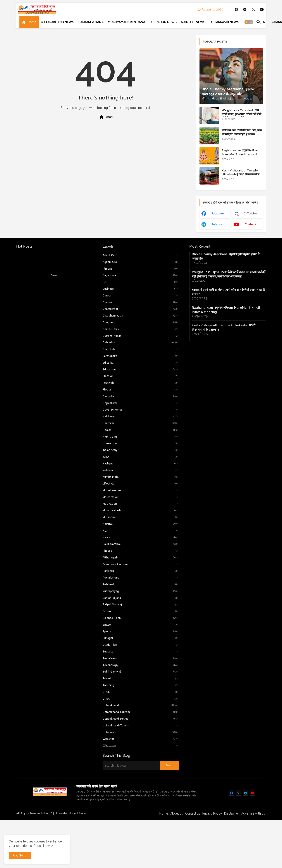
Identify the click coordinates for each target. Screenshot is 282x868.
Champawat (140, 309)
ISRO (140, 457)
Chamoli (140, 302)
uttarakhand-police (140, 719)
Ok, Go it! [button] (20, 855)
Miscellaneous (140, 490)
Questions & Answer (140, 564)
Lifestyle (140, 484)
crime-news (140, 329)
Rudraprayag (140, 591)
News (140, 537)
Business (140, 289)
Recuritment (140, 578)
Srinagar (140, 638)
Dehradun (140, 342)
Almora (140, 269)
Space (140, 625)
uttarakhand (140, 705)
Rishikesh (140, 584)
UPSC (140, 699)
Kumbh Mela (140, 477)
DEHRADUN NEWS (163, 22)
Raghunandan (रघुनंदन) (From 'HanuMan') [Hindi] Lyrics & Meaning (241, 154)
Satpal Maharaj (140, 604)
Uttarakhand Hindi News (70, 813)
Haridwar (140, 423)
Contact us (193, 813)
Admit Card (140, 255)
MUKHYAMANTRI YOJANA (126, 22)
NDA (140, 531)
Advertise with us (253, 813)
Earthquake (140, 356)
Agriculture (140, 262)
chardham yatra (140, 316)
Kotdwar (140, 470)
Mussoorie (140, 517)
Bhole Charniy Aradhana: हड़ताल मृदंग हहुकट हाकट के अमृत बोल (226, 256)
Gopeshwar (140, 403)
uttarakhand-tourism (140, 726)
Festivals (140, 383)
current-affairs (140, 336)
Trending (140, 685)
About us (177, 813)
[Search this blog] (131, 765)
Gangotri (140, 396)
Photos (140, 551)
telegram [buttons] (218, 224)
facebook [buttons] (218, 214)
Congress (140, 322)
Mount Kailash (140, 510)
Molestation (140, 497)
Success (140, 652)
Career (140, 296)
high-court (140, 437)
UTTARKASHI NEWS (224, 22)
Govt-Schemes (140, 410)
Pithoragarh (140, 558)
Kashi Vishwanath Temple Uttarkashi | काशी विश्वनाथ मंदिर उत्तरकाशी (241, 174)
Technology (140, 665)
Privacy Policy (212, 813)
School (140, 611)
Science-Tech (140, 618)
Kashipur (140, 464)
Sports (140, 632)
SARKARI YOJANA (91, 22)
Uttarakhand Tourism (140, 712)
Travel (140, 678)
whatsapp (140, 746)
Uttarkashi (140, 732)
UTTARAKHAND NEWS (57, 22)
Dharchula (140, 349)
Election (140, 376)
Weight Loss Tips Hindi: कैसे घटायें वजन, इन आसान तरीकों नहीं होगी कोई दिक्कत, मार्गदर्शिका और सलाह (242, 114)
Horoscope (140, 443)
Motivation (140, 504)
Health (140, 430)
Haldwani (140, 416)
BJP (140, 282)
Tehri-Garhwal (140, 672)
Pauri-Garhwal (140, 544)
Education (140, 370)
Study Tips (140, 645)
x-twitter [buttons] (251, 214)
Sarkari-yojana (140, 598)
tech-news (140, 658)
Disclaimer (232, 813)
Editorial (140, 363)
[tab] (29, 22)
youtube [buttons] (250, 224)
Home (32, 22)
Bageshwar (140, 275)
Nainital (140, 524)
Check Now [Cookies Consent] (42, 846)
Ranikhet (140, 571)
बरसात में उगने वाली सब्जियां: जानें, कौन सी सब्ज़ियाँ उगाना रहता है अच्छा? (242, 132)
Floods (140, 390)
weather (140, 739)
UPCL (140, 692)
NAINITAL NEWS (193, 22)
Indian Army (140, 450)
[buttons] (236, 9)
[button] (249, 22)
